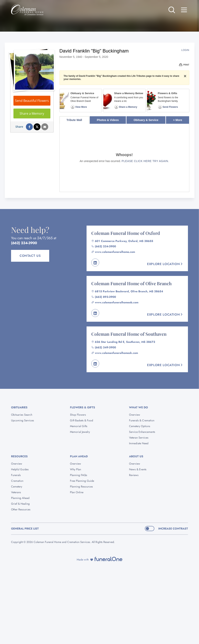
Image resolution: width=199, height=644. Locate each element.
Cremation (17, 481)
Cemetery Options (140, 426)
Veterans (16, 492)
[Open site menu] (184, 10)
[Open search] (172, 10)
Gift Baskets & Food (82, 420)
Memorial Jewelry (80, 432)
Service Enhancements (142, 432)
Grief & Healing (20, 504)
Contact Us (30, 256)
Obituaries (19, 407)
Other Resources (21, 509)
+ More (181, 119)
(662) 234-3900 (24, 243)
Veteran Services (139, 438)
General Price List (25, 529)
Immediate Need (139, 443)
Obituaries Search (22, 415)
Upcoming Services (23, 420)
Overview (135, 415)
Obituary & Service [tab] (146, 120)
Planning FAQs (79, 475)
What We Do (139, 407)
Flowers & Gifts (83, 407)
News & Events (138, 469)
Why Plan (75, 469)
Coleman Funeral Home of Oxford (126, 233)
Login (185, 50)
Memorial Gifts (79, 426)
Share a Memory (32, 113)
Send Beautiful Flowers (32, 101)
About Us (136, 456)
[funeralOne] (108, 559)
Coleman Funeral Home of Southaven (129, 334)
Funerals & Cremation (142, 420)
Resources (19, 456)
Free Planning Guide (82, 481)
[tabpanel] (124, 158)
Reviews (134, 475)
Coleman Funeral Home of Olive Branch (131, 283)
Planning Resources (81, 487)
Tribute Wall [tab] (74, 120)
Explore (165, 264)
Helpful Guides (20, 469)
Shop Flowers (78, 415)
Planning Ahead (20, 498)
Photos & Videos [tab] (108, 120)
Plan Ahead (79, 456)
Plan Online (77, 492)
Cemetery (17, 487)
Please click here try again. (145, 161)
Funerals (16, 475)
